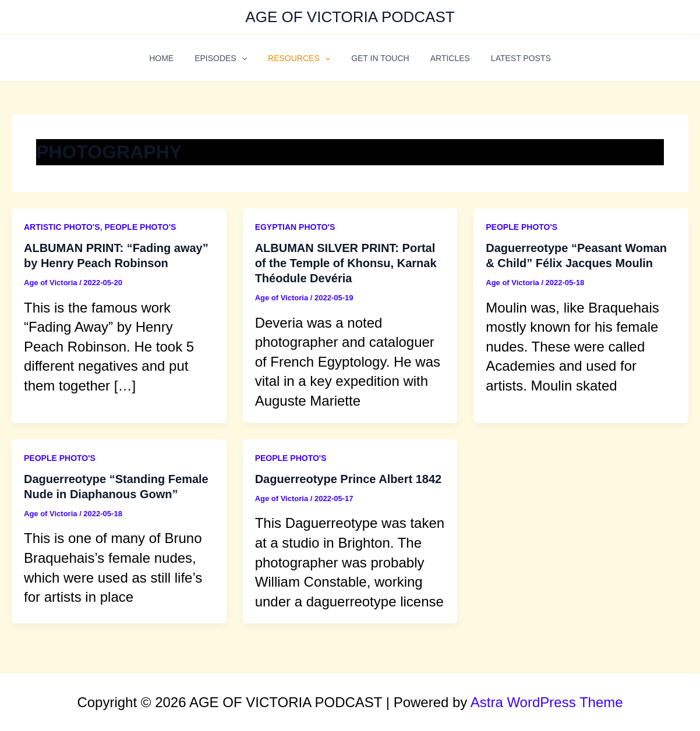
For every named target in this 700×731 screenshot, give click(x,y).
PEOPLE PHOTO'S (140, 227)
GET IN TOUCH (378, 58)
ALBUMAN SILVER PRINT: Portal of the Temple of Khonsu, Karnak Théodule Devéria (346, 263)
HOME (173, 58)
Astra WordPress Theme (547, 702)
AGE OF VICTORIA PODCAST (350, 17)
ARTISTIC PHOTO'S (62, 227)
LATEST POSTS (509, 58)
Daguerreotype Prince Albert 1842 (349, 479)
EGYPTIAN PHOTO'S (295, 227)
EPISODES (228, 58)
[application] (249, 58)
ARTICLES (443, 58)
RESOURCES (301, 58)
